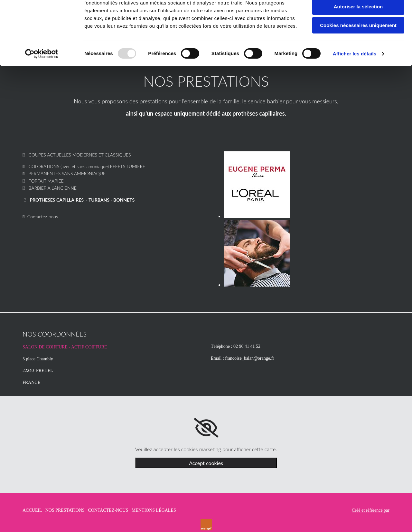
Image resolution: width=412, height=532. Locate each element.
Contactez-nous (43, 217)
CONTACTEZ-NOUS (108, 510)
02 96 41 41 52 (247, 346)
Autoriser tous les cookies (358, 16)
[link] (206, 428)
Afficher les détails (355, 82)
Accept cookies (206, 463)
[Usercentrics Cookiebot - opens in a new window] (42, 82)
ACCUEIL (32, 510)
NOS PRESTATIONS (65, 510)
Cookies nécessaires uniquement (358, 54)
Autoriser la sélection (358, 35)
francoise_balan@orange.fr (249, 358)
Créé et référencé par (371, 510)
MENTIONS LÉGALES (154, 510)
